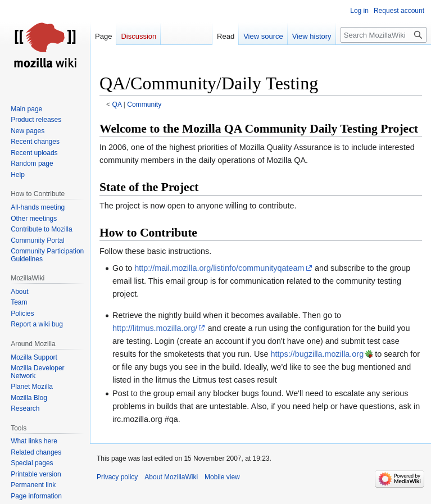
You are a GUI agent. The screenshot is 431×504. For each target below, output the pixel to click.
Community (144, 105)
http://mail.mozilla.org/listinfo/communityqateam (219, 268)
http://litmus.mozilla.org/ (155, 328)
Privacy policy (117, 477)
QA (117, 105)
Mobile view (222, 477)
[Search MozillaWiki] (384, 35)
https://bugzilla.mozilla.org (317, 354)
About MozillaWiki (171, 477)
